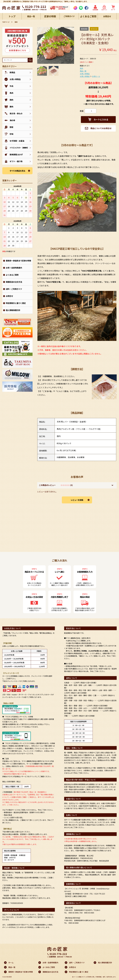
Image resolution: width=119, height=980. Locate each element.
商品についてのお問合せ (98, 128)
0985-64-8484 (74, 923)
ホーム (11, 963)
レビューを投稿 (77, 500)
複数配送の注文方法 (14, 282)
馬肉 (81, 68)
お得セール (96, 76)
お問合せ (107, 16)
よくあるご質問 (88, 16)
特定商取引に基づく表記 (16, 303)
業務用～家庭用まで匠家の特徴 (18, 261)
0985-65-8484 (74, 913)
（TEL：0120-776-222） (97, 894)
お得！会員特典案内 (14, 268)
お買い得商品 (85, 74)
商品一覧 (31, 16)
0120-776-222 (36, 7)
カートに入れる (98, 120)
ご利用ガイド (69, 16)
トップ (12, 16)
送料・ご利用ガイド (14, 289)
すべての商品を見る (17, 171)
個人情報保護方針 (13, 310)
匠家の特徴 (50, 16)
